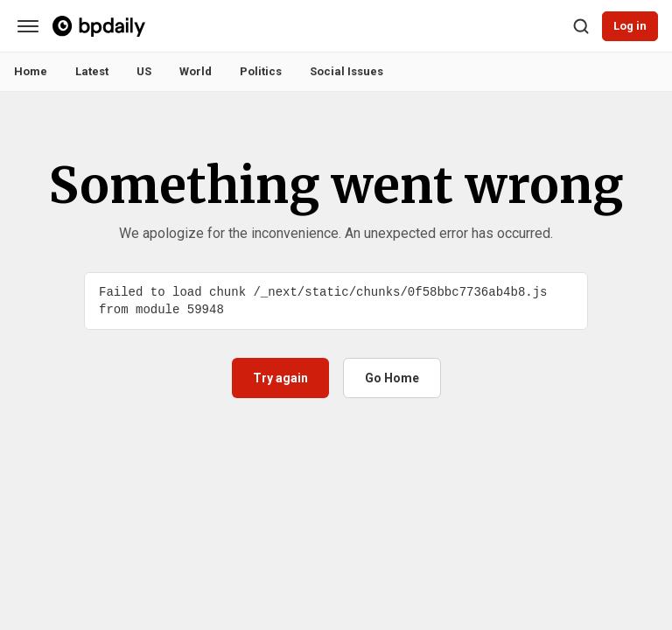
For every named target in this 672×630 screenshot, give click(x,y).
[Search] (581, 26)
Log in (630, 26)
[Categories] (28, 26)
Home (31, 71)
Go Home (392, 378)
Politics (261, 71)
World (196, 71)
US (144, 71)
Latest (92, 71)
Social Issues (346, 71)
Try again (280, 378)
